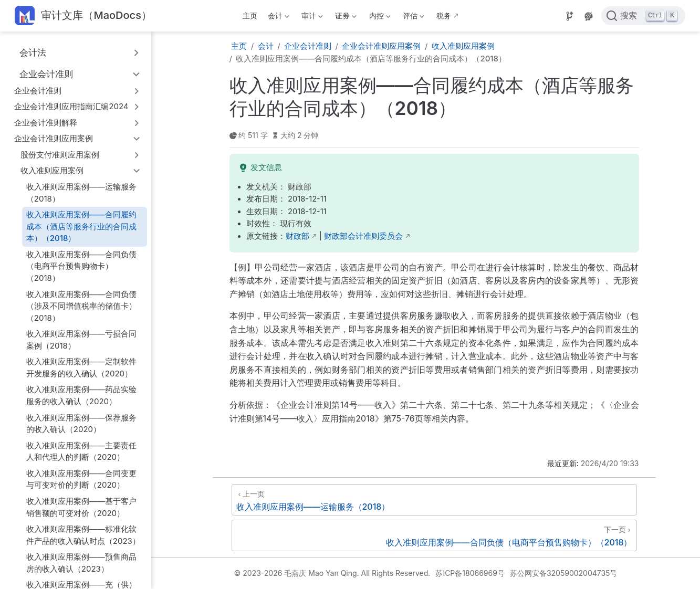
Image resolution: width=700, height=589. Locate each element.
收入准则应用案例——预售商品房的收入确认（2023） (81, 563)
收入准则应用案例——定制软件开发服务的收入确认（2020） (81, 367)
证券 (345, 18)
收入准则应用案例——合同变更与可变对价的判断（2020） (81, 479)
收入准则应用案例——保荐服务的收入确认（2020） (81, 424)
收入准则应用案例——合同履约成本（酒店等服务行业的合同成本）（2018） (81, 226)
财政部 (297, 236)
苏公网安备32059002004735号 (564, 573)
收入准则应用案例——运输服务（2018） (81, 193)
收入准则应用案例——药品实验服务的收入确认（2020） (81, 395)
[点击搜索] (643, 16)
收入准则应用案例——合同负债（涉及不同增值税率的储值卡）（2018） (81, 306)
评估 (412, 18)
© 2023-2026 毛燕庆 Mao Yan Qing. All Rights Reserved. (332, 573)
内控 (379, 18)
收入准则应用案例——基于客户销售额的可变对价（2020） (81, 507)
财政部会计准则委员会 (363, 236)
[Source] (570, 16)
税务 (444, 15)
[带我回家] (83, 16)
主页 (250, 15)
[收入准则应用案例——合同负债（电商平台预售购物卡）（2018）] (434, 535)
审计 (311, 18)
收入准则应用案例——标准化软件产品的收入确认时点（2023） (83, 535)
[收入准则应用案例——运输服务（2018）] (434, 500)
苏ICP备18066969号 (470, 573)
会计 (277, 18)
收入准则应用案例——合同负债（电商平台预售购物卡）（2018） (81, 266)
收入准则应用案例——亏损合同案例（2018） (81, 340)
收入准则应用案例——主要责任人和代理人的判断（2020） (81, 451)
